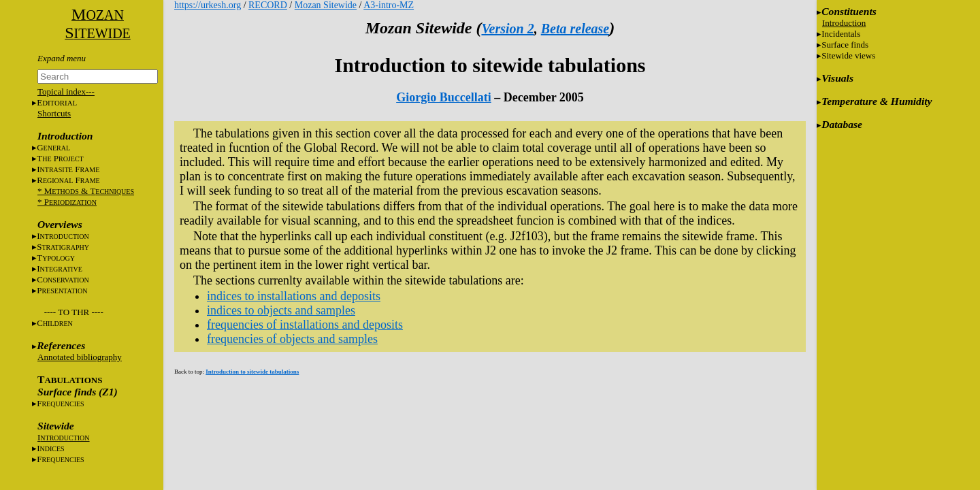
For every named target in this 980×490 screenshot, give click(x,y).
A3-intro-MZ (389, 5)
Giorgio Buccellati (443, 97)
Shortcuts (54, 113)
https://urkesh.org (208, 5)
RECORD (268, 5)
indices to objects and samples (281, 310)
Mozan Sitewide (326, 5)
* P (67, 202)
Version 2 (507, 29)
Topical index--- (66, 92)
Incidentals (841, 34)
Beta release (575, 29)
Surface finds (845, 45)
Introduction (844, 23)
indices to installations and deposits (294, 296)
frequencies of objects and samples (292, 339)
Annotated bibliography (80, 357)
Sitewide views (848, 55)
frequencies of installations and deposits (305, 325)
